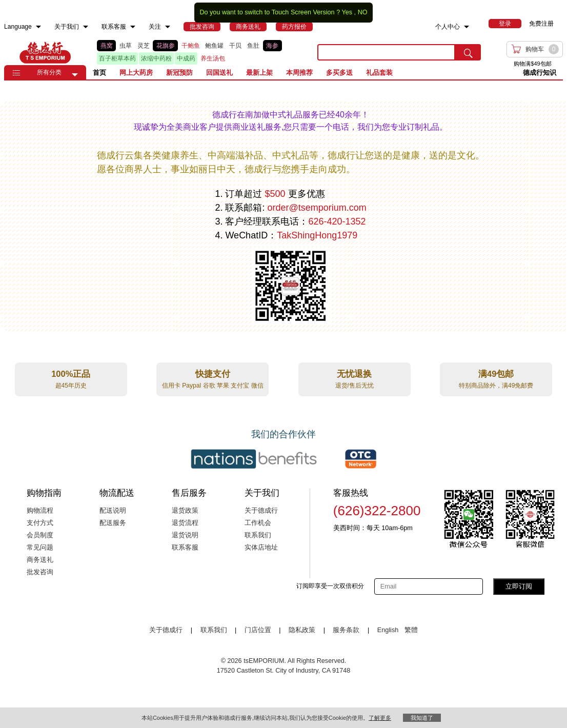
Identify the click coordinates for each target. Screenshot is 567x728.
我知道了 (422, 718)
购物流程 (40, 511)
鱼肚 (253, 46)
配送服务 (113, 523)
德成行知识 (540, 73)
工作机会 (258, 523)
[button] (75, 75)
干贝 (235, 46)
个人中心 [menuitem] (448, 27)
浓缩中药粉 (156, 58)
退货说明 (185, 535)
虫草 (126, 46)
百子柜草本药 (117, 58)
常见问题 (40, 548)
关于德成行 (261, 511)
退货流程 (185, 523)
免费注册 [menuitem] (541, 24)
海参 (272, 46)
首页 (99, 73)
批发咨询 (40, 572)
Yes (347, 12)
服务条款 (346, 630)
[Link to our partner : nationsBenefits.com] (254, 459)
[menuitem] (38, 27)
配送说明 (113, 511)
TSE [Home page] (45, 52)
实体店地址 (261, 548)
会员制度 (40, 535)
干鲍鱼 (191, 46)
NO (363, 12)
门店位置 (258, 630)
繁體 (411, 630)
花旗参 (166, 46)
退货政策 (185, 511)
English (389, 630)
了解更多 (380, 718)
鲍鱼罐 (214, 46)
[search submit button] (468, 52)
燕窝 (107, 46)
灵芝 (144, 46)
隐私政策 (302, 630)
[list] (199, 52)
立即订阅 (519, 586)
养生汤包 (213, 58)
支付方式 (40, 523)
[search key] (386, 52)
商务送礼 (40, 560)
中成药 (186, 58)
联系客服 (185, 548)
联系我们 (258, 535)
